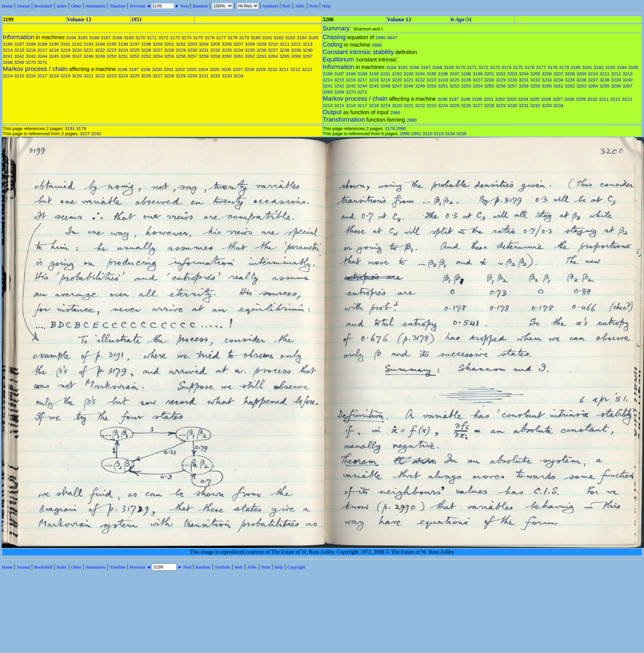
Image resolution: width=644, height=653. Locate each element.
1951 (136, 19)
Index (62, 6)
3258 (204, 56)
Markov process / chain (35, 69)
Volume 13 (79, 19)
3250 (112, 56)
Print (314, 6)
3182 (279, 38)
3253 (146, 56)
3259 (215, 56)
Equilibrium (338, 59)
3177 (221, 38)
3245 (54, 56)
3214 (8, 50)
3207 (238, 44)
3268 (8, 62)
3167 (106, 38)
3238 (285, 50)
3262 (250, 56)
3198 (146, 44)
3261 (238, 56)
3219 (66, 50)
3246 (66, 56)
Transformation (344, 119)
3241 (8, 56)
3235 (250, 50)
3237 (273, 50)
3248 (89, 56)
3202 (181, 44)
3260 (227, 56)
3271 (42, 62)
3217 (42, 50)
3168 (117, 38)
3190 (54, 44)
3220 (77, 50)
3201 (169, 44)
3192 (77, 44)
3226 (146, 50)
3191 (66, 44)
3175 (198, 38)
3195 (112, 44)
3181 (267, 38)
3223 (112, 50)
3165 (83, 38)
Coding (333, 44)
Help (326, 6)
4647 (392, 38)
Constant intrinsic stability (358, 52)
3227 (158, 50)
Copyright (296, 567)
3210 (273, 44)
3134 (450, 134)
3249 (100, 56)
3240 (308, 50)
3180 (256, 38)
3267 (308, 56)
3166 (94, 38)
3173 (175, 38)
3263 (261, 56)
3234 (238, 50)
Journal (23, 6)
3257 (192, 56)
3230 (192, 50)
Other (76, 6)
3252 (135, 56)
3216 (31, 50)
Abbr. (300, 6)
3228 (169, 50)
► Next (182, 6)
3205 (215, 44)
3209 (261, 44)
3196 (123, 44)
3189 (42, 44)
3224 (123, 50)
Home (7, 6)
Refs (286, 6)
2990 (381, 38)
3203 (192, 44)
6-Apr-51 (461, 19)
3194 (100, 44)
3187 (19, 44)
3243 (31, 56)
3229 (181, 50)
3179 (244, 38)
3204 (204, 44)
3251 (123, 56)
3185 (313, 38)
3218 (54, 50)
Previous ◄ (141, 6)
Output (332, 112)
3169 (129, 38)
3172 (163, 38)
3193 (89, 44)
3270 (31, 62)
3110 (427, 134)
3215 (19, 50)
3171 (152, 38)
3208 (250, 44)
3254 (158, 56)
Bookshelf (43, 6)
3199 (478, 74)
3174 (187, 38)
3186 (8, 44)
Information (18, 37)
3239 (296, 50)
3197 (135, 44)
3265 (285, 56)
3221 (89, 50)
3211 (285, 44)
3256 (181, 56)
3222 (100, 50)
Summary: (338, 28)
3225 (135, 50)
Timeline (118, 6)
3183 (290, 38)
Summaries (96, 6)
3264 (273, 56)
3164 (71, 38)
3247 (77, 56)
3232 (215, 50)
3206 (227, 44)
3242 (19, 56)
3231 (204, 50)
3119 (439, 134)
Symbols (270, 6)
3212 (296, 44)
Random (200, 6)
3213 (308, 44)
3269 (19, 62)
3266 (296, 56)
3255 (169, 56)
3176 (210, 38)
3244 (42, 56)
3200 (158, 44)
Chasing (334, 37)
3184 (302, 38)
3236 (261, 50)
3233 (227, 50)
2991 (416, 134)
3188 (31, 44)
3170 (140, 38)
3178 (233, 38)
